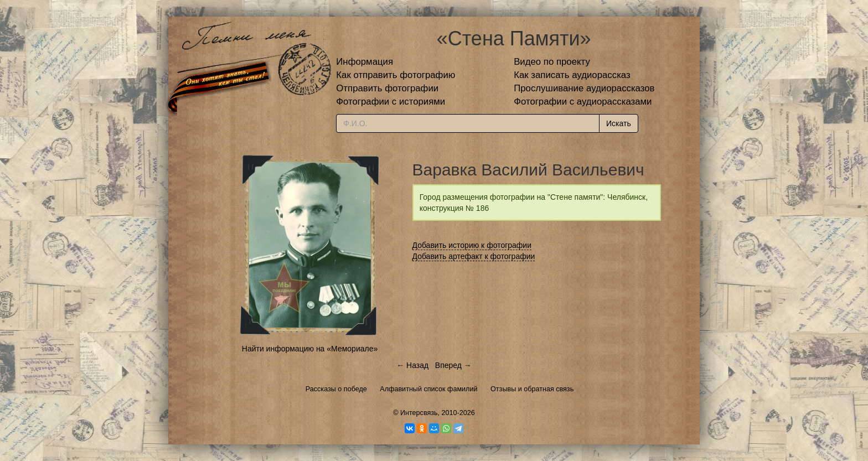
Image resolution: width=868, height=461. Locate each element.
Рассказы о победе (336, 389)
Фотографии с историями (391, 102)
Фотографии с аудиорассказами (583, 102)
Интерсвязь (419, 413)
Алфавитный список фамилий (428, 389)
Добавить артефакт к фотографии (474, 256)
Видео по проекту (552, 62)
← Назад (412, 365)
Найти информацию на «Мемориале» (310, 349)
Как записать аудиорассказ (572, 75)
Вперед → (453, 365)
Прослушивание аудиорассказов (584, 88)
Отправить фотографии (387, 88)
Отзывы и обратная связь (532, 389)
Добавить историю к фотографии (472, 245)
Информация (365, 62)
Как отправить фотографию (396, 75)
